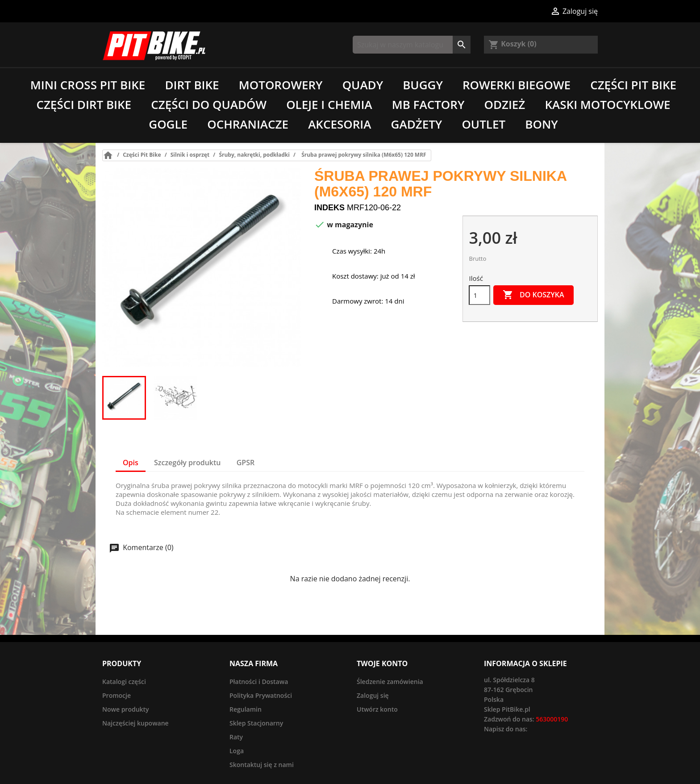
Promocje (117, 695)
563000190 (552, 719)
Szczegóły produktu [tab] (187, 463)
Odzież (504, 104)
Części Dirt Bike (84, 104)
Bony (541, 124)
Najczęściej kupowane (135, 723)
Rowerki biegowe (517, 85)
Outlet (483, 124)
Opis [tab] (131, 463)
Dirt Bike (192, 85)
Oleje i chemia (329, 104)
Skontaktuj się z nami (262, 765)
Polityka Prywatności (261, 695)
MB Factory (428, 104)
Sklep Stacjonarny (256, 723)
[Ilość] (479, 295)
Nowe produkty (126, 709)
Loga (237, 751)
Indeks (329, 208)
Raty (236, 737)
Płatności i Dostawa (259, 682)
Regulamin (246, 709)
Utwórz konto (377, 709)
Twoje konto (382, 663)
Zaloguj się (373, 695)
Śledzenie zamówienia (390, 682)
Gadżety (417, 124)
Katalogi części (124, 682)
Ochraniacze (248, 124)
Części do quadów (209, 104)
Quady (363, 85)
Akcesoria (340, 124)
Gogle (168, 124)
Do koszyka (533, 295)
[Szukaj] (412, 45)
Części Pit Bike (633, 85)
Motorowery (281, 85)
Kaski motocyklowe (608, 104)
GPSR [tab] (246, 463)
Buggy (423, 85)
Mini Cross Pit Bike (88, 85)
